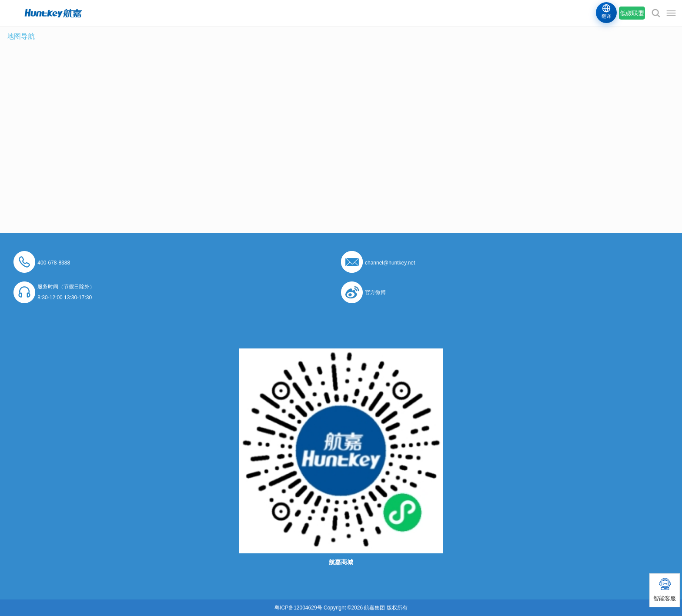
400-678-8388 (54, 263)
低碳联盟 (632, 13)
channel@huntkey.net (390, 263)
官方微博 (375, 292)
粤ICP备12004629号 (298, 608)
